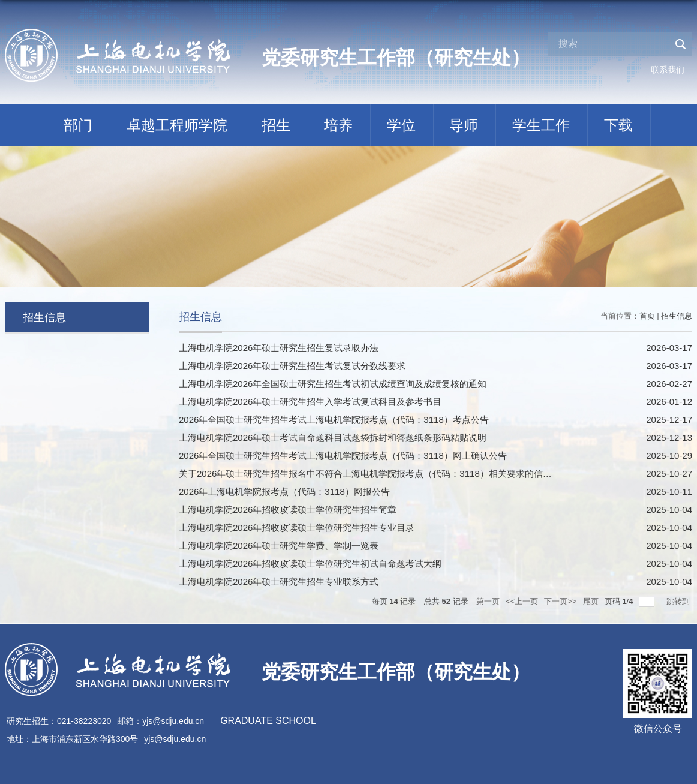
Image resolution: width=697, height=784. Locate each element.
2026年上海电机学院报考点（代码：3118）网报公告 (284, 492)
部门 (78, 125)
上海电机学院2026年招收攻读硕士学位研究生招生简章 (288, 510)
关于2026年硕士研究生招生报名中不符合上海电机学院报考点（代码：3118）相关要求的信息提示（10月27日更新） (411, 474)
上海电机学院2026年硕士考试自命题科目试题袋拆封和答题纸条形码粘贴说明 (333, 438)
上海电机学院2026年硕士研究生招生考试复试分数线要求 (292, 366)
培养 (338, 125)
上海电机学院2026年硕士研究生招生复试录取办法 (279, 348)
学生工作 (541, 125)
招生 (276, 125)
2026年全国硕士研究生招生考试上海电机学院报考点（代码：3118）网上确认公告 (343, 456)
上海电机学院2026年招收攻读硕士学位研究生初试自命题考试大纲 (310, 564)
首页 (647, 316)
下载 (618, 125)
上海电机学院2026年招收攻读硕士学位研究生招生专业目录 (297, 528)
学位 (401, 125)
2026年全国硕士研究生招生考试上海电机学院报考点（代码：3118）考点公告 (334, 420)
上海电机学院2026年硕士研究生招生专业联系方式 (279, 582)
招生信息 (677, 316)
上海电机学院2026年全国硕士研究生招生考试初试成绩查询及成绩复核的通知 (333, 384)
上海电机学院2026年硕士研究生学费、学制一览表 (279, 546)
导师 (464, 125)
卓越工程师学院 (177, 125)
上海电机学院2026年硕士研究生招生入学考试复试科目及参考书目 (310, 402)
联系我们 (668, 70)
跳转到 (679, 601)
